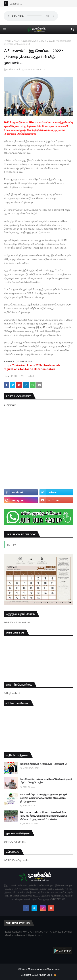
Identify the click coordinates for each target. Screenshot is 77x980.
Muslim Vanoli (13, 69)
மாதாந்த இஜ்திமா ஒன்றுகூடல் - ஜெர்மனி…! (43, 764)
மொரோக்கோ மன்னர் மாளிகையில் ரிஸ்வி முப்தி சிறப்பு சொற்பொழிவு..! (46, 781)
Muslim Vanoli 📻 (48, 975)
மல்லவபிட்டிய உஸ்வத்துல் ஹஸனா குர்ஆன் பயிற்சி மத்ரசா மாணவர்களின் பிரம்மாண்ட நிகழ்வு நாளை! (44, 798)
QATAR (15, 41)
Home (7, 41)
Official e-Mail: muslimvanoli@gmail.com (39, 969)
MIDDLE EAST (18, 376)
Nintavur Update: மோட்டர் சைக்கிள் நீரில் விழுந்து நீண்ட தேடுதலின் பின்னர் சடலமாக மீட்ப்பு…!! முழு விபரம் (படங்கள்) (44, 816)
